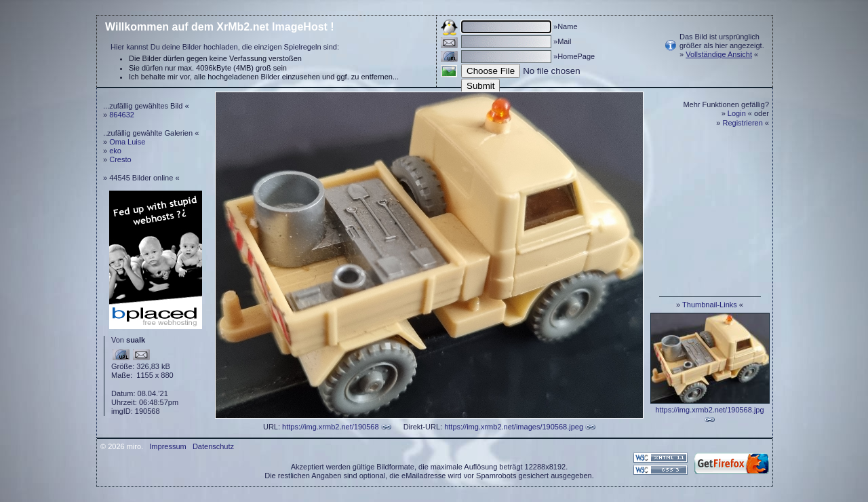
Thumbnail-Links (710, 305)
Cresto (120, 159)
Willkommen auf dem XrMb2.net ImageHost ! (220, 27)
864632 (122, 115)
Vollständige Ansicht (719, 54)
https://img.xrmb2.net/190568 (330, 427)
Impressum (167, 446)
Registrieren (743, 123)
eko (115, 151)
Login (737, 113)
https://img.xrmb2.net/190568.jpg (709, 410)
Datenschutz (213, 446)
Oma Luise (127, 142)
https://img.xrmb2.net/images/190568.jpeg (514, 427)
